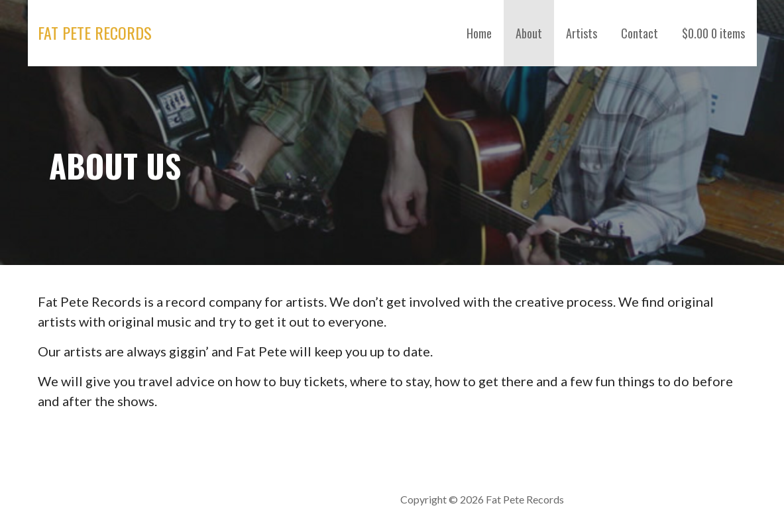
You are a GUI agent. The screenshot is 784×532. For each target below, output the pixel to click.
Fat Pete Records (95, 32)
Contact (640, 33)
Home (479, 33)
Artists (582, 33)
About (529, 33)
